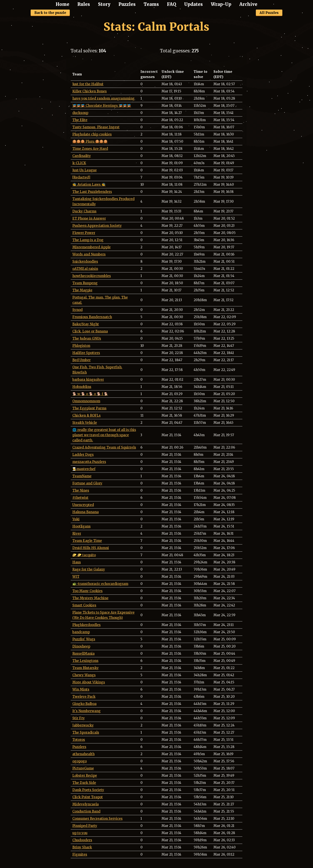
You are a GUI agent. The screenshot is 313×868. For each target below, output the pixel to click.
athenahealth (83, 754)
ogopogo (80, 761)
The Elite (80, 120)
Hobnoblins (82, 387)
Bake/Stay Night (86, 324)
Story (104, 4)
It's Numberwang (87, 711)
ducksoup (80, 113)
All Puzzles (269, 13)
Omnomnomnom (86, 401)
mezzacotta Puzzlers (89, 462)
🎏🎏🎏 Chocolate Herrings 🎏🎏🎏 (102, 106)
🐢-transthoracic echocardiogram (100, 584)
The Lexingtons (85, 661)
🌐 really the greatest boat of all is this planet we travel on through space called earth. (104, 435)
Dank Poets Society (88, 790)
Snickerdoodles (85, 261)
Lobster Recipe (85, 775)
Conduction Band (86, 811)
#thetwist (80, 498)
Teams (151, 4)
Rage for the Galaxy (89, 569)
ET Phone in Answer (89, 218)
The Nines (81, 490)
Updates (193, 4)
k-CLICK (79, 163)
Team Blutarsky (86, 668)
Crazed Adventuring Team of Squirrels (104, 447)
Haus (77, 562)
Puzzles (127, 4)
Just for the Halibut (88, 84)
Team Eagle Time (87, 541)
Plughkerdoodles (87, 625)
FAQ (171, 4)
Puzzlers (79, 747)
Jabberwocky (83, 725)
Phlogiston (81, 346)
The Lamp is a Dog (88, 240)
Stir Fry (79, 718)
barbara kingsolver (88, 380)
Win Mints (81, 689)
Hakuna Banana (86, 512)
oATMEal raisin (85, 269)
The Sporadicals (86, 732)
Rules (84, 4)
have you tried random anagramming (103, 98)
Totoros (79, 740)
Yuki (76, 519)
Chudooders (82, 840)
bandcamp (81, 632)
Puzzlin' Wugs (84, 639)
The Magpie (82, 290)
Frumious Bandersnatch (92, 317)
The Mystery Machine (90, 598)
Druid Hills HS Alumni (91, 548)
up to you (80, 833)
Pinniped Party (85, 826)
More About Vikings (89, 682)
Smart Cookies (84, 605)
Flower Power (84, 233)
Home (62, 4)
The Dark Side (84, 783)
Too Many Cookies (87, 591)
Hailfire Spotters (86, 353)
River (77, 533)
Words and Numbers (89, 254)
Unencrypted (83, 505)
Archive (248, 4)
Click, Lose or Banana (90, 331)
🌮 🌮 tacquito (84, 555)
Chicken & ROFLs (87, 415)
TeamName (82, 476)
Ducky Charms (84, 211)
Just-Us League (85, 170)
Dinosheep (81, 646)
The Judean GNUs (87, 338)
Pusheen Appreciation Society (97, 226)
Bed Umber (82, 360)
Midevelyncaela (86, 804)
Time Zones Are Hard (90, 149)
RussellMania (83, 654)
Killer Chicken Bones (90, 91)
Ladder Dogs (83, 455)
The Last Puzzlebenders (92, 192)
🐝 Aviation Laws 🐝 (89, 184)
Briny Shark (82, 847)
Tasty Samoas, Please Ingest (96, 127)
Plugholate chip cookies (92, 134)
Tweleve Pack (84, 697)
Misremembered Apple (92, 247)
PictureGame (83, 768)
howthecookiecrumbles (92, 276)
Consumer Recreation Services (97, 819)
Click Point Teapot (88, 797)
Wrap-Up (221, 4)
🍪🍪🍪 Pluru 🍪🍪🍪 (90, 141)
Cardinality (82, 156)
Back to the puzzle (50, 13)
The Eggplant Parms (89, 408)
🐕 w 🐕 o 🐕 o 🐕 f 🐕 (90, 394)
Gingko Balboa (84, 704)
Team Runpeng (85, 283)
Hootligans (82, 526)
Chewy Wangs (84, 675)
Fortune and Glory (87, 483)
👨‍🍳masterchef (84, 469)
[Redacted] (81, 177)
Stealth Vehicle (85, 423)
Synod (77, 310)
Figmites (80, 854)
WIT (76, 577)
